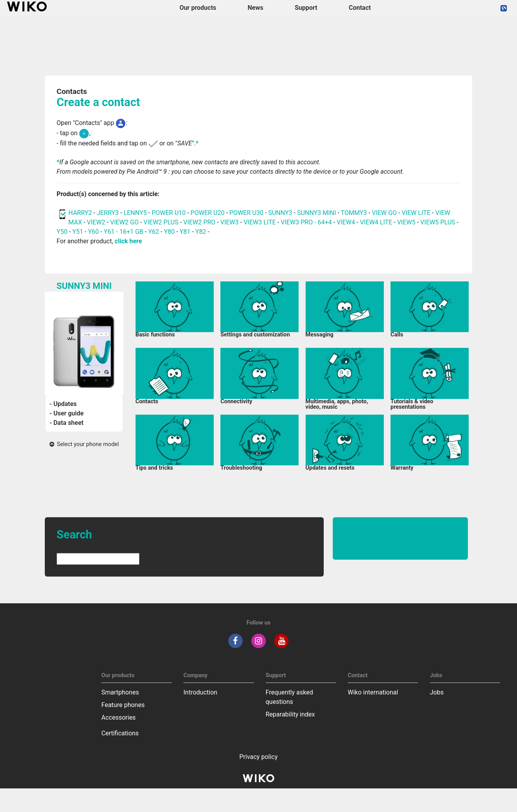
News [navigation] (255, 8)
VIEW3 (230, 222)
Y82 (201, 232)
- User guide (67, 413)
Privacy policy (258, 757)
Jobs (437, 692)
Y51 (78, 232)
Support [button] (306, 8)
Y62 (154, 232)
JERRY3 (108, 213)
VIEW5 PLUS (438, 222)
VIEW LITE (416, 213)
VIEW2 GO (124, 222)
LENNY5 (135, 213)
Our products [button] (198, 8)
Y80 (169, 232)
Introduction (200, 692)
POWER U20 (208, 213)
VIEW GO (384, 213)
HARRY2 (80, 213)
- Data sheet (67, 423)
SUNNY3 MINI (316, 213)
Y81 (185, 232)
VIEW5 (407, 222)
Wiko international (373, 692)
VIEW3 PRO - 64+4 (306, 222)
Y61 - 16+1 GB (124, 232)
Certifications (120, 733)
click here (128, 241)
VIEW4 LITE (376, 222)
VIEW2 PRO (200, 222)
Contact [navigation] (360, 8)
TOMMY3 (354, 213)
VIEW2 (96, 222)
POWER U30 (247, 213)
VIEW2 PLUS (161, 222)
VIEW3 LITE (260, 222)
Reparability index (290, 714)
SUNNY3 (280, 213)
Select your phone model (84, 444)
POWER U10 (169, 213)
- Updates (63, 404)
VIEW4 (346, 222)
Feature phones (123, 705)
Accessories (118, 717)
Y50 (62, 232)
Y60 (93, 232)
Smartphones (120, 692)
